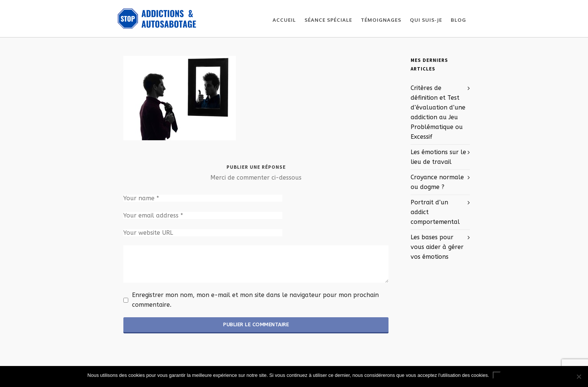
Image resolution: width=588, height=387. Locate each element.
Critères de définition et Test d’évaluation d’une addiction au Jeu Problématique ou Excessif (438, 112)
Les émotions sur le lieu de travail (438, 157)
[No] (579, 376)
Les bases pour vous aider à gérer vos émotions (437, 247)
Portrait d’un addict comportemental (435, 212)
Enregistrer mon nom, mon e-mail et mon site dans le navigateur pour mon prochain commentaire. (255, 300)
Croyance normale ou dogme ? (437, 182)
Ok (497, 375)
